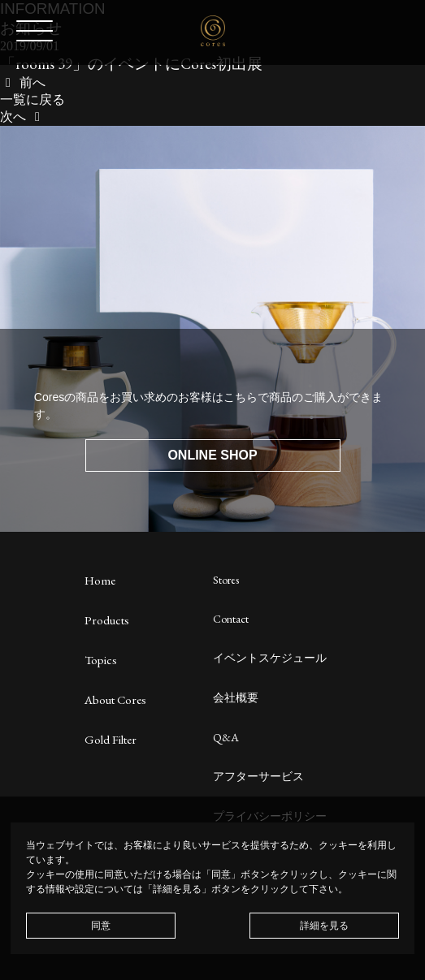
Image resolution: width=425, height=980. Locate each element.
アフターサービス (258, 776)
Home (100, 580)
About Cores (115, 699)
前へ (23, 82)
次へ (23, 117)
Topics (101, 660)
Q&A (226, 737)
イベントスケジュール (270, 658)
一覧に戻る (33, 99)
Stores (226, 580)
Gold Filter (111, 739)
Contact (231, 619)
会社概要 (236, 697)
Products (107, 620)
